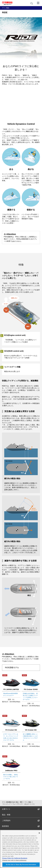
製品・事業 (6, 815)
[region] (21, 849)
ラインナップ (6, 804)
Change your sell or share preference (14, 860)
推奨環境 (21, 826)
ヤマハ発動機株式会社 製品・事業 (12, 802)
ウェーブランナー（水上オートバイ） (24, 804)
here (4, 848)
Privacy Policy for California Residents (15, 858)
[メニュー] (38, 3)
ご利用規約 (21, 820)
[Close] (39, 833)
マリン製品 (28, 802)
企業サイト (21, 809)
